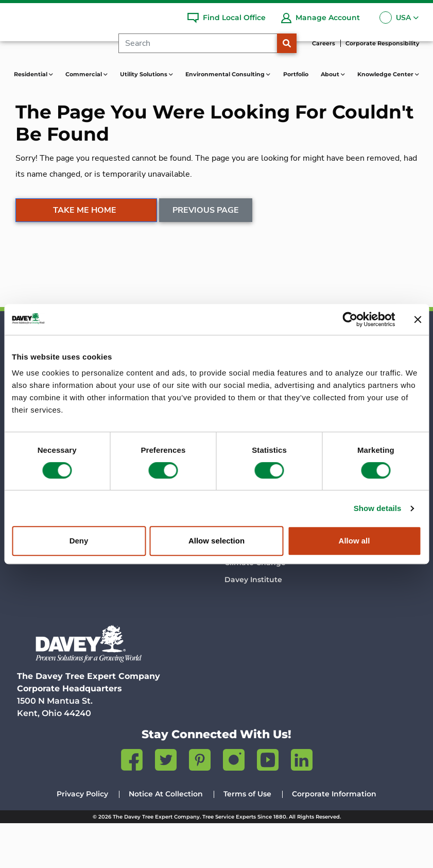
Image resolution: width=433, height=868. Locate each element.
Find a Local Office (53, 448)
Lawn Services (45, 430)
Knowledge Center (265, 501)
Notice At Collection (166, 839)
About (135, 501)
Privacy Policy (82, 839)
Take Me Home (85, 259)
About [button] (331, 74)
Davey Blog (246, 528)
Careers (324, 43)
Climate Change (255, 607)
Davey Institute (253, 624)
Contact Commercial (160, 430)
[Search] (203, 43)
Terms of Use (247, 839)
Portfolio (296, 74)
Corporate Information (334, 839)
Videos (237, 563)
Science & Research (158, 545)
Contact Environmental (371, 452)
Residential (43, 386)
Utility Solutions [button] (144, 74)
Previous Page (206, 259)
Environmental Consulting (359, 392)
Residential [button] (31, 74)
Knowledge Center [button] (386, 74)
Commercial (148, 386)
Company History (154, 528)
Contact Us (142, 597)
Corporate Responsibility (382, 43)
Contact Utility (252, 436)
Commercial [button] (84, 74)
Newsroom (142, 563)
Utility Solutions (258, 386)
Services (137, 413)
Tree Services (43, 413)
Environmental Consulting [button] (226, 74)
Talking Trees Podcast (266, 545)
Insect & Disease (256, 585)
